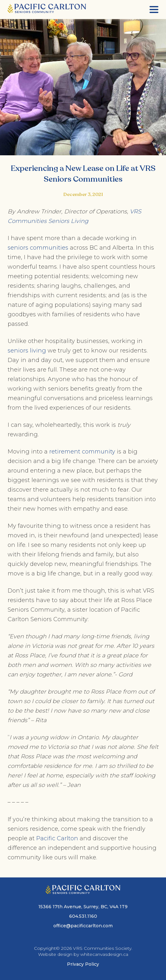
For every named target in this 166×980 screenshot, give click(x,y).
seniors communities (38, 248)
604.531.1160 (83, 916)
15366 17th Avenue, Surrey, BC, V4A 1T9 (83, 907)
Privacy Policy (83, 964)
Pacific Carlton (57, 838)
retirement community (82, 452)
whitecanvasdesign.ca (104, 954)
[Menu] (154, 10)
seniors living (27, 351)
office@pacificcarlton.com (83, 926)
